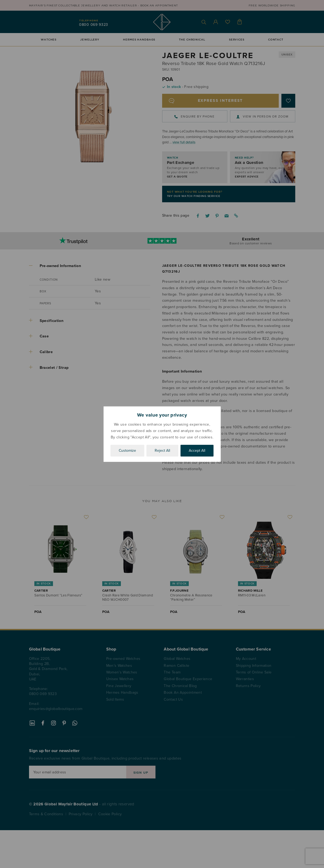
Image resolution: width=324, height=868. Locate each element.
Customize (127, 451)
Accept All (197, 451)
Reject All (162, 451)
